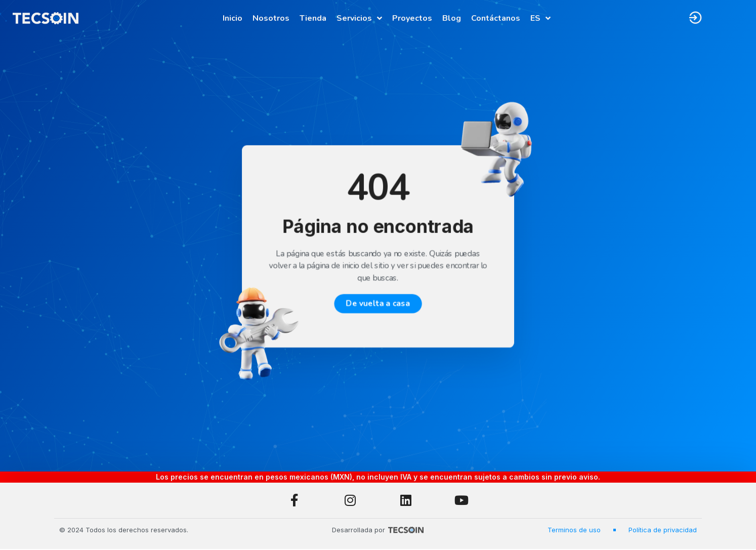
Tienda (313, 18)
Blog (452, 18)
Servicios (359, 18)
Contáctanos (496, 18)
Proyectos (412, 18)
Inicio (233, 18)
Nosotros (271, 18)
